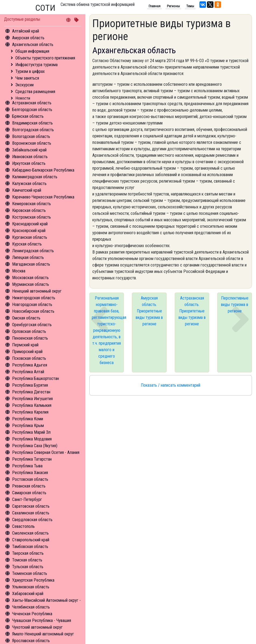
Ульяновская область (31, 587)
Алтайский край (26, 31)
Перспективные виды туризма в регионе (235, 305)
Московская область (30, 278)
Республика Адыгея (30, 365)
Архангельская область (33, 45)
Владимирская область (32, 123)
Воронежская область (32, 143)
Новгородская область (32, 305)
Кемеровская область (31, 204)
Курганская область (30, 237)
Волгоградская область (33, 130)
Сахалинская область (31, 513)
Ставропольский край (31, 540)
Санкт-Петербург (27, 499)
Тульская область (28, 567)
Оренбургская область (32, 325)
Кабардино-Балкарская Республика (43, 170)
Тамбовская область (30, 547)
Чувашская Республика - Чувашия (42, 620)
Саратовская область (31, 506)
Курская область (27, 244)
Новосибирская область (33, 311)
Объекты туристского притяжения (45, 58)
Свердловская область (32, 520)
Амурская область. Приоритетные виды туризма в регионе (149, 311)
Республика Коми (28, 419)
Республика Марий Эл (31, 432)
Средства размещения (35, 92)
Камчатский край (27, 190)
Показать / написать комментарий (171, 385)
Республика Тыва (27, 466)
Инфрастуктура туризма (36, 65)
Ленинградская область (33, 251)
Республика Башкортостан (36, 378)
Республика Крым (28, 426)
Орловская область (29, 331)
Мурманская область (31, 284)
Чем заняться (27, 78)
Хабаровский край (28, 594)
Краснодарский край (30, 224)
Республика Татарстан (32, 459)
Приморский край (27, 352)
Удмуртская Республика (33, 580)
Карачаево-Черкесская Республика (43, 197)
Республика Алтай (28, 372)
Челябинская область (31, 607)
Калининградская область (35, 177)
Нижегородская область (34, 298)
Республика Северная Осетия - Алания (46, 452)
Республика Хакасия (30, 473)
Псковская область (29, 358)
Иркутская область (29, 163)
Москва (19, 271)
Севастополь (23, 526)
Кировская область (29, 210)
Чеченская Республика (32, 614)
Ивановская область (30, 157)
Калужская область (29, 184)
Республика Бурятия (30, 385)
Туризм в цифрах (30, 71)
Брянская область (28, 116)
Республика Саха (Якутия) (35, 446)
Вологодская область (31, 136)
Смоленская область (30, 533)
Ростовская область (30, 479)
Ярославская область (31, 641)
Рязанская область (29, 486)
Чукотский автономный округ (37, 627)
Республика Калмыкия (32, 405)
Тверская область (28, 553)
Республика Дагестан (31, 392)
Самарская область (29, 493)
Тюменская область (30, 573)
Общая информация (32, 51)
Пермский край (25, 345)
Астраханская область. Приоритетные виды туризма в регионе (192, 311)
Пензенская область (30, 338)
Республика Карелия (30, 412)
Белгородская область (32, 110)
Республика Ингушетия (32, 399)
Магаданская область (31, 264)
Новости (23, 98)
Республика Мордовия (32, 439)
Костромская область (31, 217)
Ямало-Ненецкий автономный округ (43, 634)
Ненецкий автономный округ (37, 291)
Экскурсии (24, 85)
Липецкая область (28, 257)
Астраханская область (32, 103)
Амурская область (28, 38)
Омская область (26, 318)
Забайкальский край (29, 150)
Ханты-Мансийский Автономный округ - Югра (52, 600)
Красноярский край (29, 231)
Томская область (27, 560)
